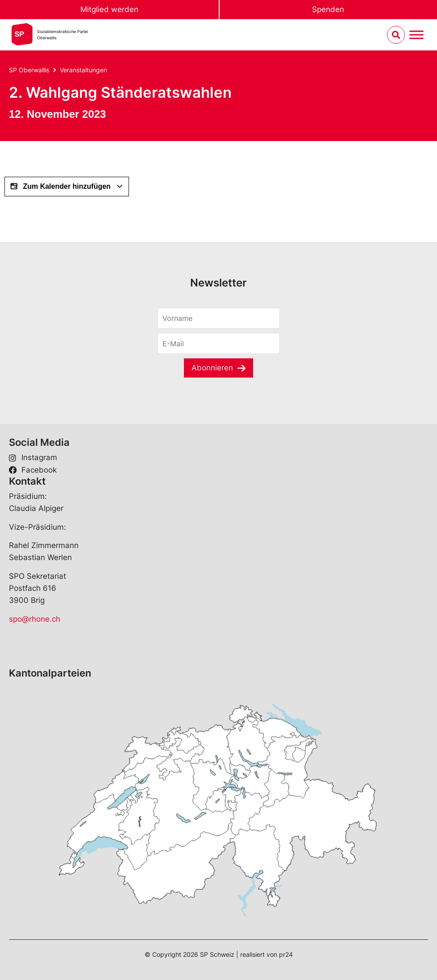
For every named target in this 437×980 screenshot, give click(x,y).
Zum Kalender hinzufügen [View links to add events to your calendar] (67, 187)
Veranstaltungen (83, 70)
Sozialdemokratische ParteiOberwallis (62, 35)
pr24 (286, 954)
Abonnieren (212, 368)
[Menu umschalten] (416, 35)
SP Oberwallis (29, 70)
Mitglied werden (109, 9)
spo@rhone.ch (35, 619)
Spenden (328, 9)
